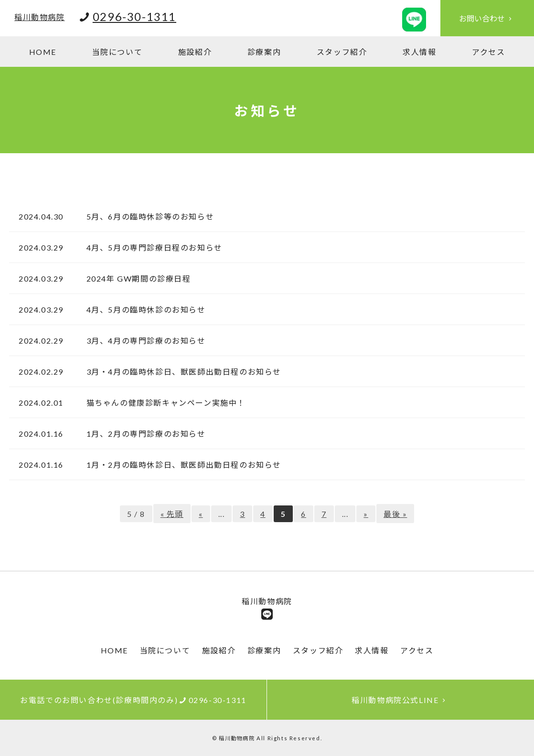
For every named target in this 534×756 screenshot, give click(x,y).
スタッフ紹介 (342, 52)
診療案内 (264, 52)
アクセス (488, 52)
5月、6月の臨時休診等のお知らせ (146, 216)
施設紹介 (195, 52)
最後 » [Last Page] (395, 514)
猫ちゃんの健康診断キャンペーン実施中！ (162, 403)
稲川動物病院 (40, 17)
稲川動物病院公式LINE (400, 700)
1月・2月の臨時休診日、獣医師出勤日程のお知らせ (180, 465)
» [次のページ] (366, 514)
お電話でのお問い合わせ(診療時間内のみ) (133, 700)
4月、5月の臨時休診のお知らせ (142, 310)
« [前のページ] (201, 514)
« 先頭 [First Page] (172, 514)
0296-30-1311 (134, 16)
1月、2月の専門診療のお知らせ (142, 434)
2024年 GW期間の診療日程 (134, 278)
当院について (117, 52)
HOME (43, 52)
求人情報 (419, 52)
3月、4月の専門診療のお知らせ (142, 341)
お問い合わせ (487, 18)
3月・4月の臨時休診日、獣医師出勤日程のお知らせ (180, 372)
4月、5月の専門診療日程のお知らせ (150, 247)
